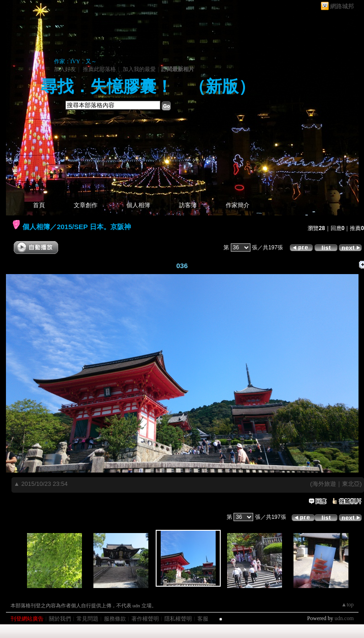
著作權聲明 (145, 619)
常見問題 (87, 619)
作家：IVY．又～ (75, 61)
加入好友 (65, 69)
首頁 (39, 205)
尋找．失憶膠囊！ (107, 87)
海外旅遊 (324, 484)
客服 (203, 619)
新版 (222, 87)
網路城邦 (342, 6)
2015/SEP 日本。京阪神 (94, 227)
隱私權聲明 (178, 619)
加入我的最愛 (139, 69)
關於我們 (60, 619)
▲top (347, 605)
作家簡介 (238, 205)
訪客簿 (188, 205)
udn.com (344, 618)
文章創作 (86, 205)
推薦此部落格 (99, 69)
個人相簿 (138, 205)
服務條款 (115, 619)
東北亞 (351, 484)
